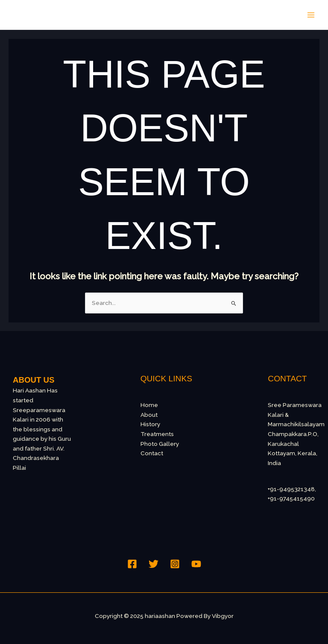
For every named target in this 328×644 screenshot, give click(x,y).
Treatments (157, 434)
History (150, 424)
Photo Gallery (160, 444)
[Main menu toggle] (311, 15)
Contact (152, 453)
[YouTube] (196, 564)
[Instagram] (175, 564)
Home (149, 405)
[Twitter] (154, 564)
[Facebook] (132, 564)
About (149, 415)
